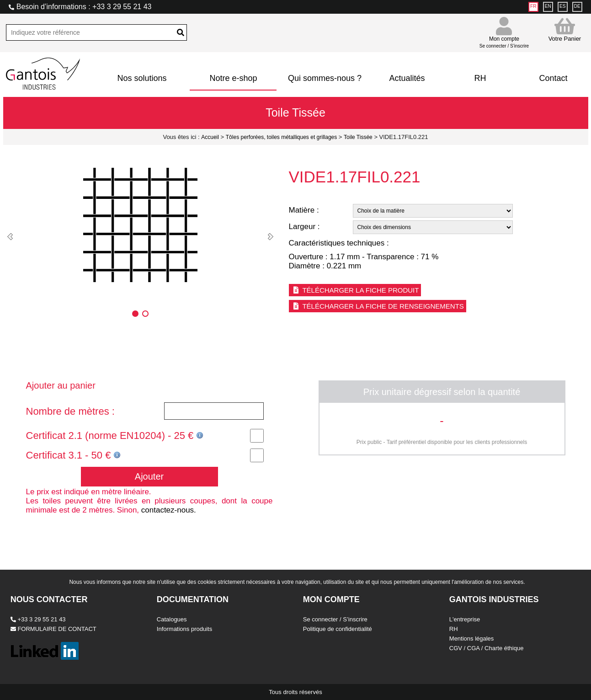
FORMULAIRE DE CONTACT (53, 629)
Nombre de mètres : (70, 411)
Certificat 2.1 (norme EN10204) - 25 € (115, 435)
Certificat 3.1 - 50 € (74, 455)
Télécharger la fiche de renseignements (378, 306)
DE (577, 6)
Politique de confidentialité (338, 629)
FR (533, 6)
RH (480, 78)
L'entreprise (465, 619)
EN (548, 6)
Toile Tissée (358, 137)
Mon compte (504, 38)
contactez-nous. (169, 510)
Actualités (407, 78)
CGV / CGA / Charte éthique (487, 648)
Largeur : (304, 227)
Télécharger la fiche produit (355, 290)
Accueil (210, 137)
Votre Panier (565, 29)
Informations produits (184, 629)
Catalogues (172, 619)
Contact (553, 78)
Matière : (304, 210)
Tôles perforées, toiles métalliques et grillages (281, 137)
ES (562, 6)
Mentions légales (472, 639)
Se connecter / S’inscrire (335, 619)
